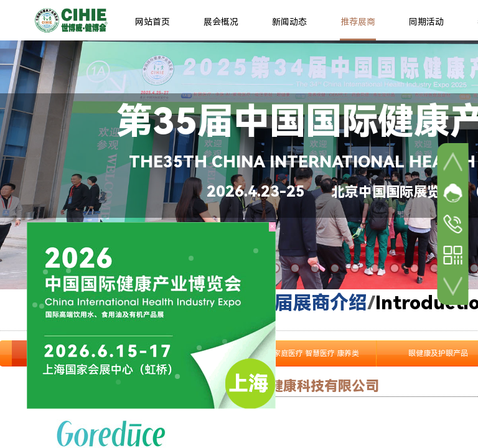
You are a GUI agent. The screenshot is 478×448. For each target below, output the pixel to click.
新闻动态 (289, 22)
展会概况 (221, 22)
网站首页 (152, 22)
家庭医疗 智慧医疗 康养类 (316, 353)
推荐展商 (358, 22)
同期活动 (426, 22)
